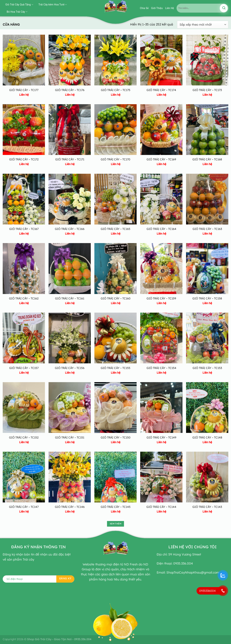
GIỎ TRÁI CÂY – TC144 (161, 507)
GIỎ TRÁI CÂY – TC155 (115, 368)
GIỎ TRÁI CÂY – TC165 (115, 229)
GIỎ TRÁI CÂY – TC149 (161, 437)
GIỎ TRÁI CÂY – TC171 (70, 159)
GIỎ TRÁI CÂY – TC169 (161, 159)
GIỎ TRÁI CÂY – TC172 (24, 159)
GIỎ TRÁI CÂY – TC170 (115, 159)
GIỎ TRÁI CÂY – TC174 (161, 90)
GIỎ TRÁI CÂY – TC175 (116, 90)
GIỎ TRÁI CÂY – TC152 (24, 437)
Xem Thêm (115, 524)
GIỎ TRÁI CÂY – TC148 (207, 437)
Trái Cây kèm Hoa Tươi (53, 5)
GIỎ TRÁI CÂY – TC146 (70, 507)
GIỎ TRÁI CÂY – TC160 (116, 298)
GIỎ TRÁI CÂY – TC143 (207, 507)
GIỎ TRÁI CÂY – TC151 (70, 437)
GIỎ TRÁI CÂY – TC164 (161, 229)
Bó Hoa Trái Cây (17, 12)
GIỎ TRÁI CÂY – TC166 (70, 229)
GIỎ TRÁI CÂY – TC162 (24, 298)
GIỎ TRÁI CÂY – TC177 (24, 90)
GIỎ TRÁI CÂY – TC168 (207, 159)
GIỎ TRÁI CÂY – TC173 (207, 90)
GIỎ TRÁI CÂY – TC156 (70, 368)
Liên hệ (24, 95)
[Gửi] (224, 8)
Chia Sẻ (144, 8)
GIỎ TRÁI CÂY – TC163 (207, 229)
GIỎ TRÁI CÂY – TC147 (24, 507)
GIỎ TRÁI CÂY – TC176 (70, 90)
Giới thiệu (157, 8)
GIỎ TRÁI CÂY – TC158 (207, 298)
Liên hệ (170, 8)
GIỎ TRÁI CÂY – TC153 (207, 368)
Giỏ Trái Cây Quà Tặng (19, 5)
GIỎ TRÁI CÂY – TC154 (161, 368)
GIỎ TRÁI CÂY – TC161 (70, 298)
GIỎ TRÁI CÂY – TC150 (116, 437)
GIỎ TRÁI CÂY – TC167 (24, 229)
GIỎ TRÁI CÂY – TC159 (161, 298)
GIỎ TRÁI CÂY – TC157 (24, 368)
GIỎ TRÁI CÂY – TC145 (116, 507)
